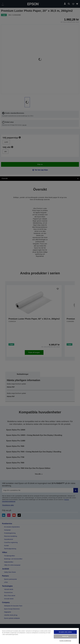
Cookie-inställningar (65, 641)
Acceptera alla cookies (65, 632)
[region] (39, 636)
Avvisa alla (65, 636)
